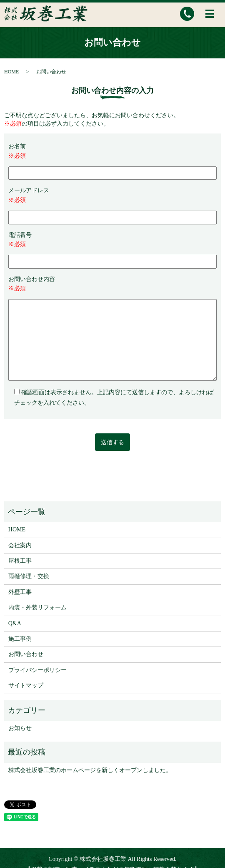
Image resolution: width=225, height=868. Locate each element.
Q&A (15, 623)
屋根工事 (20, 561)
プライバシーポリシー (37, 670)
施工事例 (20, 639)
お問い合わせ (26, 654)
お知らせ (20, 728)
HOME (11, 72)
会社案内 (20, 545)
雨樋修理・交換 (29, 576)
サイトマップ (26, 686)
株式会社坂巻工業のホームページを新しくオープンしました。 (90, 770)
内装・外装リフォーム (37, 608)
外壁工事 (20, 592)
